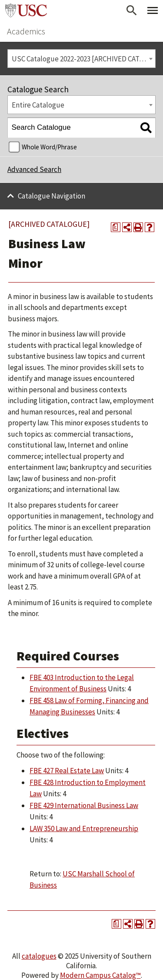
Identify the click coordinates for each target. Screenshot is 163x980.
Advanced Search (34, 169)
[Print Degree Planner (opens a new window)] (116, 227)
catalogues (39, 956)
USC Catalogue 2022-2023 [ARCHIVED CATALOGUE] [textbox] (84, 59)
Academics (26, 31)
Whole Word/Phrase (49, 147)
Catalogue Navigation (52, 196)
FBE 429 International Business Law (84, 805)
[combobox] (81, 59)
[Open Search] (132, 10)
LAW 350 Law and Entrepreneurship (84, 828)
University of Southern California (26, 10)
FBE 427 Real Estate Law (67, 771)
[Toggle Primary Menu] (153, 10)
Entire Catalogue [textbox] (38, 105)
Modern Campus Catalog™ (100, 975)
